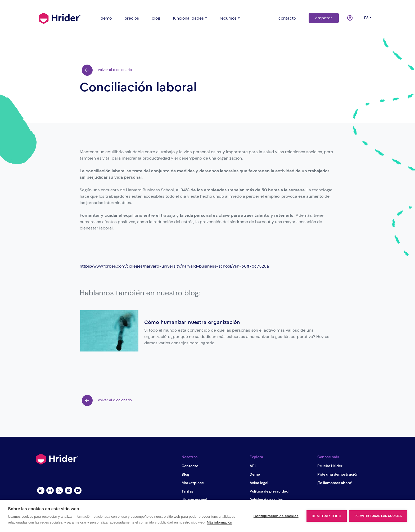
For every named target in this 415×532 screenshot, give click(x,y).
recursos (228, 18)
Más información (219, 522)
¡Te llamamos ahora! (335, 483)
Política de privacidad (269, 491)
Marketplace (193, 483)
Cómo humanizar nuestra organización (192, 322)
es (366, 18)
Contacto (190, 466)
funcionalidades (188, 18)
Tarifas (188, 491)
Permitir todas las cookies (378, 516)
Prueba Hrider (330, 466)
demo (106, 18)
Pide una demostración (338, 474)
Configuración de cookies (276, 516)
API (253, 466)
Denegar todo (327, 516)
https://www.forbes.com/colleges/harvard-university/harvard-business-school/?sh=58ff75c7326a (174, 266)
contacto (287, 18)
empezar (324, 18)
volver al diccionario (107, 70)
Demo (255, 474)
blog (156, 18)
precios (132, 18)
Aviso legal (259, 483)
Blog (185, 474)
